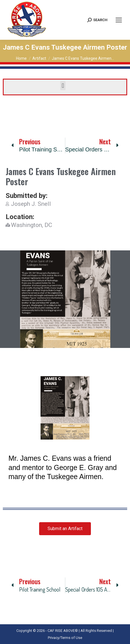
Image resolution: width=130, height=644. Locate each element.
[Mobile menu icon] (119, 20)
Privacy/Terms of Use (65, 638)
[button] (63, 86)
